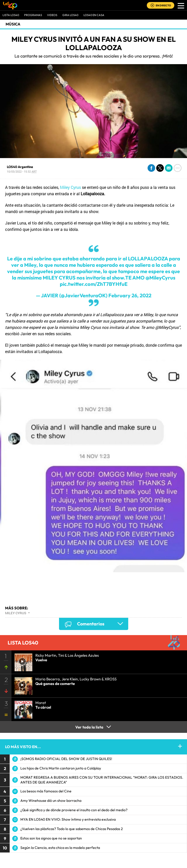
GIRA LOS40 (70, 15)
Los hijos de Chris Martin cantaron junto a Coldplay (61, 768)
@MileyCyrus (160, 278)
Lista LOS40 (11, 15)
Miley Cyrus (70, 187)
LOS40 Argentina (20, 167)
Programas (33, 15)
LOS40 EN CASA (94, 15)
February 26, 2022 (130, 295)
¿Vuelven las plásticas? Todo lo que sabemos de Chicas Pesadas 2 (72, 829)
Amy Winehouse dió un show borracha (51, 801)
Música (13, 24)
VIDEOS (52, 15)
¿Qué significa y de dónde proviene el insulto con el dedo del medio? (74, 810)
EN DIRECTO (163, 5)
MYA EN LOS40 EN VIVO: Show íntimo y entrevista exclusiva (68, 819)
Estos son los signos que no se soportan (51, 838)
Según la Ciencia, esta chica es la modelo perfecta (60, 848)
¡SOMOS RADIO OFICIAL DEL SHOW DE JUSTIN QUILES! (66, 759)
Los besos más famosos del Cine (46, 791)
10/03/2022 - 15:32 (22, 171)
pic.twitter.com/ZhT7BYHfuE (94, 284)
